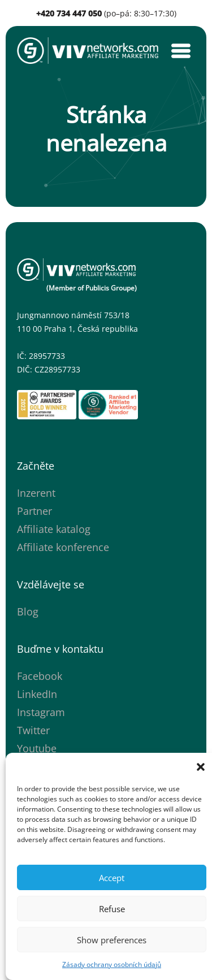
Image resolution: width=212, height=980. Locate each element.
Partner (34, 511)
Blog (28, 612)
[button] (201, 767)
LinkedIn (37, 694)
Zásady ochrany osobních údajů (112, 964)
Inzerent (36, 493)
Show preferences (112, 940)
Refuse (112, 909)
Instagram (41, 712)
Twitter (33, 730)
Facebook (40, 676)
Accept (112, 878)
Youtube (37, 748)
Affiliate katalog (54, 529)
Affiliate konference (63, 547)
